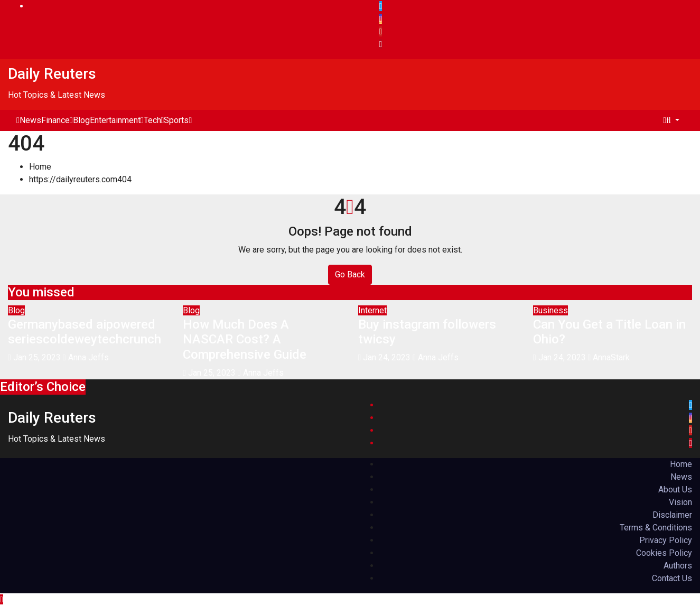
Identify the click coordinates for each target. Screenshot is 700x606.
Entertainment (117, 120)
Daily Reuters (52, 74)
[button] (673, 120)
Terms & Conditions (656, 528)
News (30, 120)
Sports (178, 120)
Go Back (350, 274)
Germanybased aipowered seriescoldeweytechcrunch (85, 332)
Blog (81, 120)
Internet (372, 310)
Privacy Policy (666, 540)
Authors (678, 566)
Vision (680, 502)
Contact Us (672, 578)
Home (40, 167)
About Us (675, 490)
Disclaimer (672, 515)
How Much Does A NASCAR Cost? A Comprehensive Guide (245, 340)
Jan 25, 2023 (37, 357)
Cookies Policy (664, 553)
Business (550, 310)
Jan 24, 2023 (387, 357)
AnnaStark (609, 357)
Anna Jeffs (86, 357)
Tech (154, 120)
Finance (57, 120)
